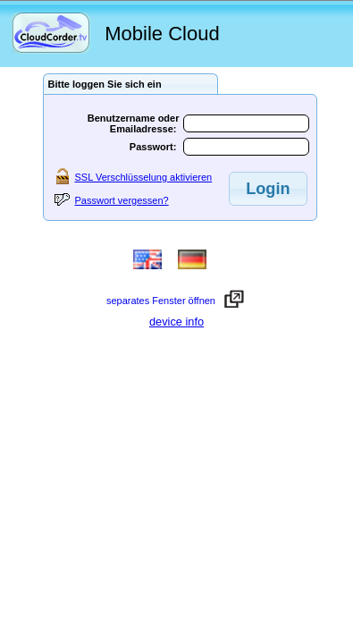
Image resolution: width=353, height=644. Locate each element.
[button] (268, 189)
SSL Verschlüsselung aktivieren (144, 177)
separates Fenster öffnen (164, 301)
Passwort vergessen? (122, 200)
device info (176, 322)
